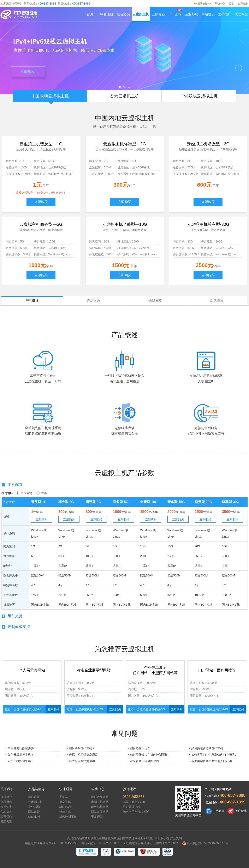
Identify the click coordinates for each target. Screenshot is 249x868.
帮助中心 (220, 4)
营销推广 (225, 14)
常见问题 (217, 301)
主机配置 (12, 485)
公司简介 (6, 797)
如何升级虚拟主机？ (21, 755)
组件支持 (12, 616)
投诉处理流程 (132, 807)
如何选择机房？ (140, 748)
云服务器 (158, 14)
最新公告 (203, 4)
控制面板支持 (16, 627)
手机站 (64, 797)
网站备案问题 (100, 812)
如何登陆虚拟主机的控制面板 (149, 755)
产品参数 (94, 301)
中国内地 (24, 493)
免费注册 (243, 4)
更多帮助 (97, 817)
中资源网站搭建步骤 (21, 748)
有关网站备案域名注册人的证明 (212, 761)
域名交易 (123, 14)
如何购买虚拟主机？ (82, 748)
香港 (42, 493)
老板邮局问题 (100, 807)
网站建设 (208, 14)
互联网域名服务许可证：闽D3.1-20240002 (151, 843)
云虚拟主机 (141, 14)
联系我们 (6, 817)
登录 (231, 4)
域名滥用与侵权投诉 (136, 812)
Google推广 (36, 817)
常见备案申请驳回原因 (144, 761)
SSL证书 (175, 14)
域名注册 (107, 14)
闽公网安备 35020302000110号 (205, 843)
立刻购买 (42, 519)
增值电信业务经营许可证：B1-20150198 (51, 843)
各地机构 (6, 812)
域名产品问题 (100, 797)
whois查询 (66, 807)
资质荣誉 (6, 807)
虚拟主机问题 (100, 802)
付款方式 (65, 812)
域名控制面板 (68, 817)
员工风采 (6, 822)
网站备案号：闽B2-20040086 (100, 843)
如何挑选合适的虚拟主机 (207, 748)
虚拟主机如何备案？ (21, 761)
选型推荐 (155, 301)
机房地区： (9, 493)
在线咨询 (215, 811)
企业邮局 (191, 14)
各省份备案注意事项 (82, 761)
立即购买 (28, 72)
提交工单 (65, 802)
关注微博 (237, 811)
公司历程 (6, 802)
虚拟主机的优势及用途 (83, 755)
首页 (90, 14)
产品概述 (32, 301)
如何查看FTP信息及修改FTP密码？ (214, 755)
